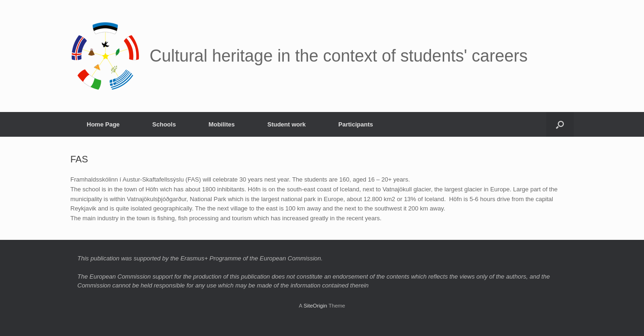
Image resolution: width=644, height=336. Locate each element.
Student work (287, 124)
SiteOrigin (315, 306)
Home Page (103, 124)
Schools (164, 124)
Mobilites (221, 124)
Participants (356, 124)
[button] (560, 124)
